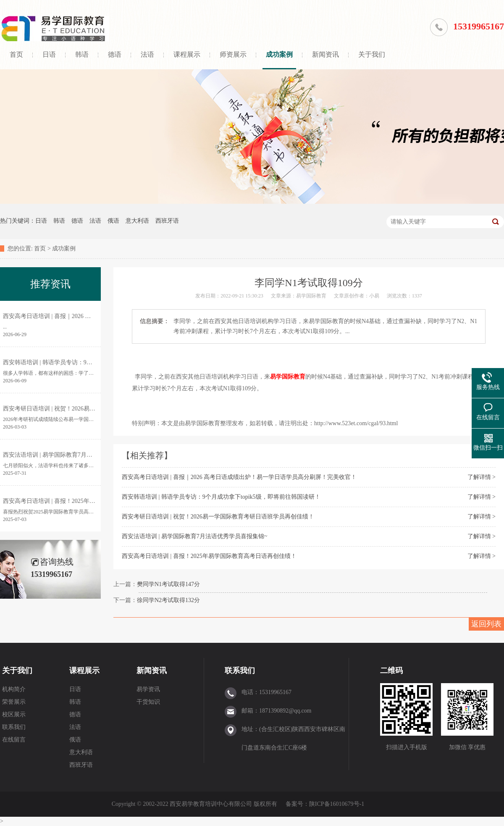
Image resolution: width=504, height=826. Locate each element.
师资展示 (233, 54)
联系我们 (14, 727)
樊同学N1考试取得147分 (168, 584)
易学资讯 (148, 689)
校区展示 (14, 714)
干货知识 (148, 702)
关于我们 (372, 54)
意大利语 (137, 221)
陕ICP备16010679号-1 (337, 804)
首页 (16, 54)
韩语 (82, 54)
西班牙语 (167, 221)
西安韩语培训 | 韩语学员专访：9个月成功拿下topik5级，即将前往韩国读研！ (221, 497)
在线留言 (14, 740)
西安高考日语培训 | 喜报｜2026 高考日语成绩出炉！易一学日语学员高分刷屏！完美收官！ (239, 477)
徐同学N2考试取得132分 (168, 600)
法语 (147, 54)
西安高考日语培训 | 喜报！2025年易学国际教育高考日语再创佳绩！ (209, 556)
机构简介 (14, 689)
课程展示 (187, 54)
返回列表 (486, 624)
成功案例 (279, 54)
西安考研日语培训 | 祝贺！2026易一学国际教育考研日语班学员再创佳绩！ (218, 517)
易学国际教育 (288, 377)
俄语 (113, 221)
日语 (49, 54)
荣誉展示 (14, 702)
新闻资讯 (325, 54)
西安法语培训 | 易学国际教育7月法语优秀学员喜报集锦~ (194, 536)
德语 (115, 54)
